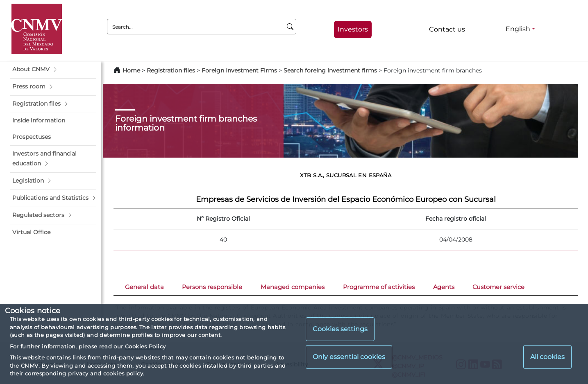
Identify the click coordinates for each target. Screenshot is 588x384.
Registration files (171, 70)
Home (131, 70)
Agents (444, 287)
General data (144, 287)
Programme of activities (379, 287)
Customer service (498, 287)
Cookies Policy (145, 346)
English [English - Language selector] (518, 29)
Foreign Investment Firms (239, 70)
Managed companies (293, 287)
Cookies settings (340, 329)
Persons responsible (212, 287)
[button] (53, 70)
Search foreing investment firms (330, 70)
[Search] (290, 27)
